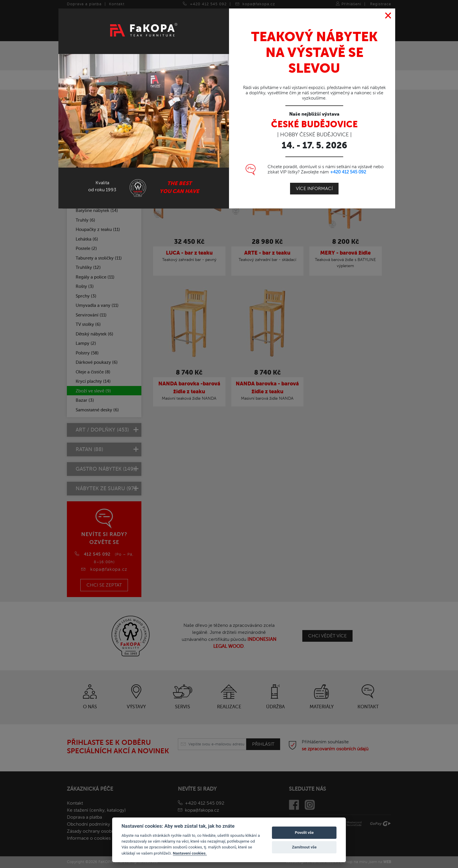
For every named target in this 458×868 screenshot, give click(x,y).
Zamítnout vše (304, 847)
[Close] (388, 14)
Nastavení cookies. (190, 853)
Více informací (314, 187)
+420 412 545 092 (348, 170)
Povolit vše (304, 833)
